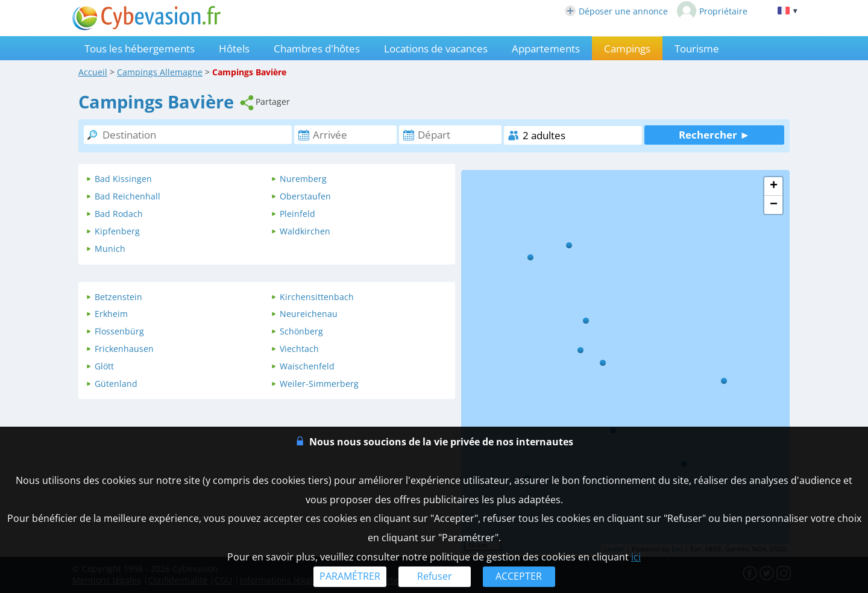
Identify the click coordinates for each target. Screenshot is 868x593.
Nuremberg (303, 179)
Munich (110, 249)
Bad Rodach (119, 214)
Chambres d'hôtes (317, 49)
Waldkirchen (305, 231)
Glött (104, 366)
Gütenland (116, 384)
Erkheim (111, 314)
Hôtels (234, 49)
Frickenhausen (124, 349)
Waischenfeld (307, 366)
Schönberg (301, 331)
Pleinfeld (297, 214)
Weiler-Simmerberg (319, 384)
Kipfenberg (117, 231)
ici (636, 557)
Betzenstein (118, 297)
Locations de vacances (436, 49)
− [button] (774, 205)
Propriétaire (712, 11)
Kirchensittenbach (317, 297)
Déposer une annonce (616, 11)
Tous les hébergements (140, 49)
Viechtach (299, 349)
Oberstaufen (305, 196)
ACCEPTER (519, 576)
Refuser (435, 576)
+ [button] (774, 186)
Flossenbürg (119, 331)
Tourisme (697, 49)
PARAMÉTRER (350, 576)
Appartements (546, 49)
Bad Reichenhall (127, 196)
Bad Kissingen (123, 179)
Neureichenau (309, 314)
